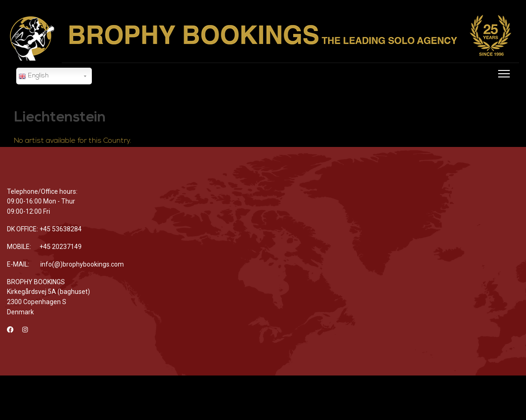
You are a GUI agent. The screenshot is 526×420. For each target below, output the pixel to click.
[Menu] (502, 86)
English (34, 76)
